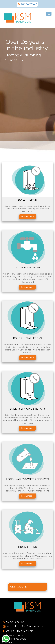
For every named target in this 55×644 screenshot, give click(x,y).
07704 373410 (29, 4)
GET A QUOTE (18, 587)
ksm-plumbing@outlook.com (26, 626)
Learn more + (27, 216)
